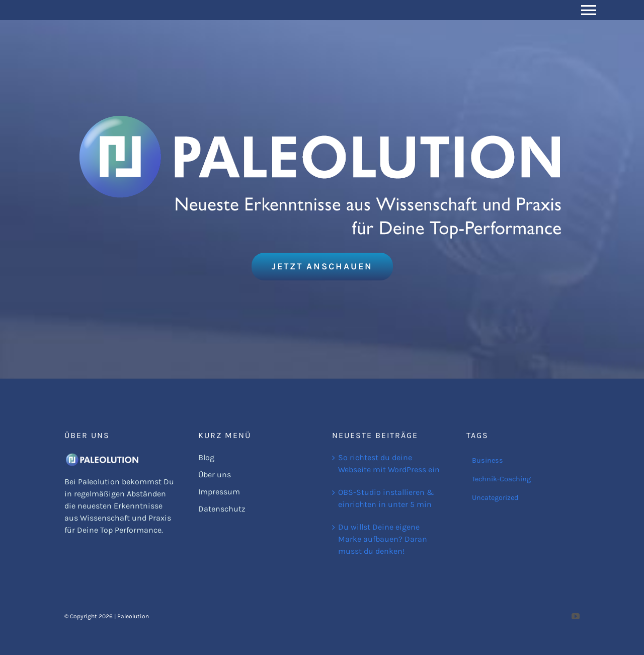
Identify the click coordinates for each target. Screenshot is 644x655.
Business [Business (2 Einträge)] (488, 460)
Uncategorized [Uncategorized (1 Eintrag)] (495, 498)
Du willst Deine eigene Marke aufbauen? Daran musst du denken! (383, 539)
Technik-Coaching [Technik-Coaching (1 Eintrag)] (501, 479)
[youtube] (576, 616)
